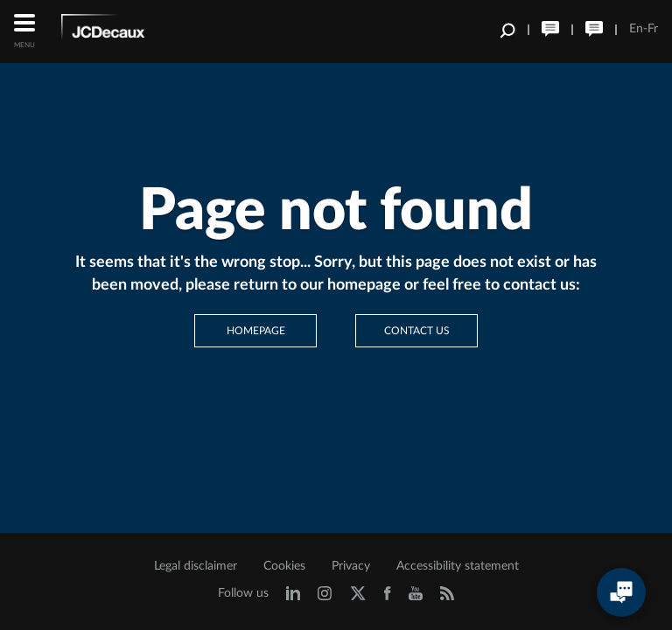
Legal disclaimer (196, 566)
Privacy (351, 566)
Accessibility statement (458, 566)
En (636, 29)
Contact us (417, 331)
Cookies (284, 566)
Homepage (256, 331)
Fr (653, 29)
